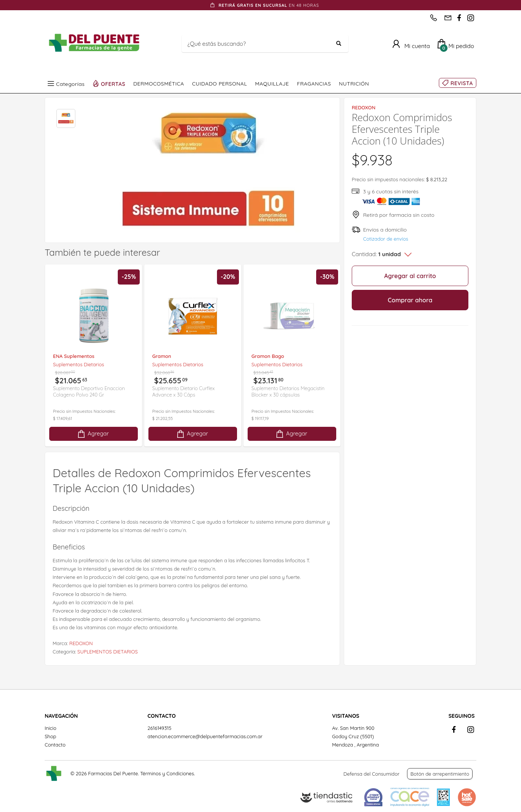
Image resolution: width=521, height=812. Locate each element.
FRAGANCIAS (314, 84)
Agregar (93, 434)
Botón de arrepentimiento (440, 774)
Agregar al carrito (410, 276)
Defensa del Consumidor (371, 774)
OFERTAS (113, 84)
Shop (50, 736)
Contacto (55, 745)
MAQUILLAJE (272, 84)
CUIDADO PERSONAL (219, 84)
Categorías (70, 84)
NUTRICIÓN (354, 84)
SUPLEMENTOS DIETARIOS (107, 652)
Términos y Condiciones (167, 773)
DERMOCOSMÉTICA (159, 84)
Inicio (51, 728)
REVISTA (462, 83)
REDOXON (81, 643)
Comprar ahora (410, 300)
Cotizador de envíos (386, 239)
